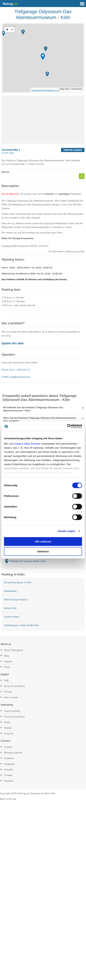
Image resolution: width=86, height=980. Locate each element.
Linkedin (9, 770)
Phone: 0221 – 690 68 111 (16, 370)
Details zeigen (67, 531)
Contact (8, 747)
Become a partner (13, 753)
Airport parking (12, 711)
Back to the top (8, 799)
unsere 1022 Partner (27, 444)
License (55, 91)
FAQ (6, 680)
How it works (11, 697)
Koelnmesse (10, 591)
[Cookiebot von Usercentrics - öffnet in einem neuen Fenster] (67, 426)
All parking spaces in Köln (18, 582)
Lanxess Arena (12, 617)
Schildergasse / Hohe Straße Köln (22, 625)
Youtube (9, 781)
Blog (7, 656)
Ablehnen (43, 551)
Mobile (8, 728)
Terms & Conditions (15, 686)
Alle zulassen (43, 542)
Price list (9, 734)
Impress (8, 661)
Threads (8, 775)
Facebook (9, 758)
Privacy (8, 692)
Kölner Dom (10, 608)
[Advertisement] (43, 120)
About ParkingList (14, 650)
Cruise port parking (14, 717)
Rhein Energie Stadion (16, 600)
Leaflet (34, 91)
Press (7, 667)
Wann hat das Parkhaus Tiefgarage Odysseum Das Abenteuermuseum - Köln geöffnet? (40, 419)
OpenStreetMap (45, 91)
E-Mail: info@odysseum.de (16, 377)
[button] (43, 57)
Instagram (9, 764)
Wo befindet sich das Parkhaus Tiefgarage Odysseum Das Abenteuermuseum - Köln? (33, 409)
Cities (7, 722)
